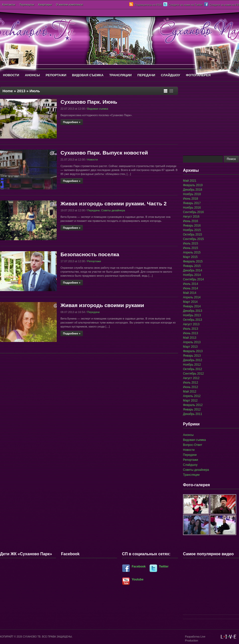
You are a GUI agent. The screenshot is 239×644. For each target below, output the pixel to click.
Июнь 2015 (191, 248)
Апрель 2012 (192, 396)
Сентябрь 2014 (193, 279)
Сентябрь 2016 (193, 212)
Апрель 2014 (192, 297)
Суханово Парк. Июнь (89, 102)
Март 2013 (190, 347)
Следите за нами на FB (224, 5)
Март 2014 (190, 302)
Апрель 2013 (192, 342)
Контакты (9, 4)
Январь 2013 (192, 356)
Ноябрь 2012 (192, 365)
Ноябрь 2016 (192, 208)
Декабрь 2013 (193, 311)
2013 (21, 91)
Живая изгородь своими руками (102, 305)
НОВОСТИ (11, 75)
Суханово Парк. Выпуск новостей (104, 153)
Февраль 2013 (193, 351)
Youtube (138, 579)
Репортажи (94, 261)
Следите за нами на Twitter (186, 5)
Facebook (139, 566)
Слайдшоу (190, 465)
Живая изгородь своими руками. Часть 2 (114, 203)
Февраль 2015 (193, 261)
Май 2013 (190, 338)
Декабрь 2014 (193, 270)
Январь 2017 (192, 203)
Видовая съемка (98, 109)
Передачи (93, 210)
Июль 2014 (191, 284)
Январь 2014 (192, 306)
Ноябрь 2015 (192, 230)
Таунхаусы (27, 4)
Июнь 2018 (191, 199)
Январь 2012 (192, 409)
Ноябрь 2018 (192, 194)
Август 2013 (191, 324)
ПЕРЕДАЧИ (146, 75)
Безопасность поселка (90, 254)
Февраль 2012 (193, 405)
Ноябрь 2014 (192, 275)
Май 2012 (190, 392)
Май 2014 (190, 293)
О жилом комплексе (69, 4)
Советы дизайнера (113, 210)
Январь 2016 (192, 226)
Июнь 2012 (191, 387)
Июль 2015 (191, 243)
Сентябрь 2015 (193, 239)
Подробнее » (72, 122)
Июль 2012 (191, 383)
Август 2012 (191, 378)
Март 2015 (190, 257)
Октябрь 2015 (193, 235)
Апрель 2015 (192, 252)
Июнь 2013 (191, 333)
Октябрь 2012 (193, 369)
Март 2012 (190, 401)
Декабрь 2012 (193, 360)
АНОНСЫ (32, 75)
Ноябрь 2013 (192, 315)
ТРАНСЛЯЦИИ (120, 75)
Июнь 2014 (191, 288)
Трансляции (191, 475)
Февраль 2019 (193, 185)
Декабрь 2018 (193, 190)
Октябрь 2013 (193, 320)
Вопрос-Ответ (193, 445)
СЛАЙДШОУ (170, 75)
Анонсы (188, 435)
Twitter (164, 566)
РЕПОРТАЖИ (56, 75)
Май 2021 (190, 181)
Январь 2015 (192, 266)
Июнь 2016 (191, 221)
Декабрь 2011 (193, 414)
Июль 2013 (191, 329)
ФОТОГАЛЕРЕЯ (198, 75)
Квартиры (45, 4)
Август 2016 (191, 217)
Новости (92, 160)
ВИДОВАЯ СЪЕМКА (88, 75)
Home (8, 91)
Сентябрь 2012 (193, 374)
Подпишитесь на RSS (148, 5)
